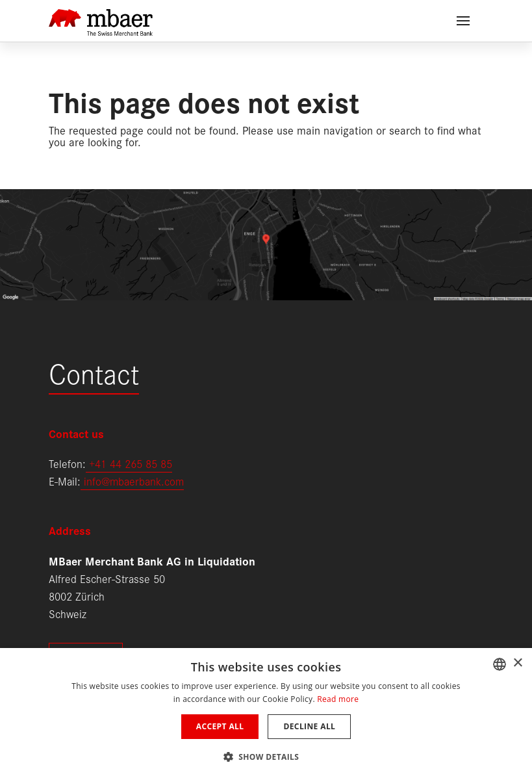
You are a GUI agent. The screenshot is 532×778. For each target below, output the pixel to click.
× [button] (517, 663)
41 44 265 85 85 (133, 463)
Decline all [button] (309, 726)
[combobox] (500, 664)
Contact (94, 372)
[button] (266, 756)
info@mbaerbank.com (132, 481)
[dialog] (266, 713)
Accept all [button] (220, 726)
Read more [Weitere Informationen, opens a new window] (338, 699)
